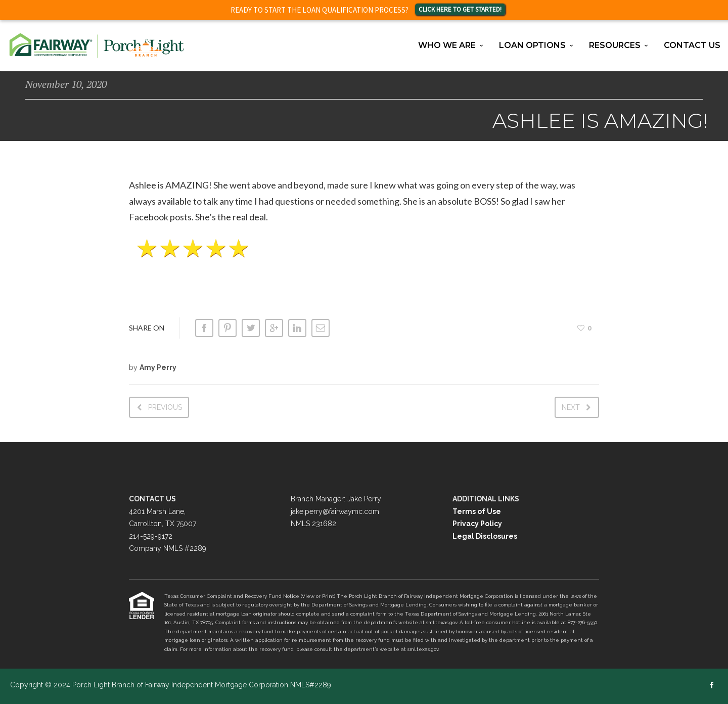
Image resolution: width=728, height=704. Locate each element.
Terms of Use (477, 511)
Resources (615, 45)
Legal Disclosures (485, 536)
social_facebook (712, 685)
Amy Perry (158, 367)
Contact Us (692, 45)
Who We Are (447, 45)
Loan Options (532, 45)
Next (571, 407)
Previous (165, 407)
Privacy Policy (477, 524)
